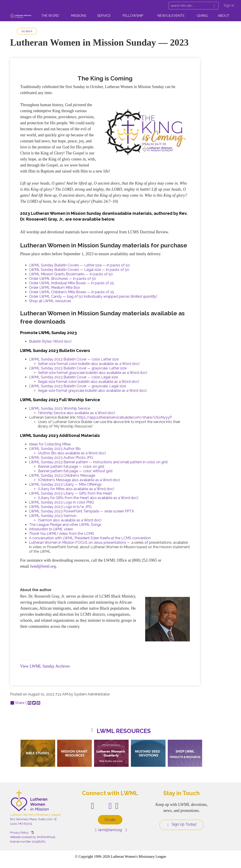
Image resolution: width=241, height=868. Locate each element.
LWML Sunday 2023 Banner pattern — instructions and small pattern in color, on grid (98, 462)
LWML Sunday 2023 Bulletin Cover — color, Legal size (73, 377)
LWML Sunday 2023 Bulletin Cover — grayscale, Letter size (78, 368)
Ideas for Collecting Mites (50, 444)
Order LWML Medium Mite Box (54, 288)
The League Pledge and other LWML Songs (65, 525)
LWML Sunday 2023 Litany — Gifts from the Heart (70, 493)
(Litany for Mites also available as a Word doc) (76, 489)
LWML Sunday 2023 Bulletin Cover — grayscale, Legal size (78, 386)
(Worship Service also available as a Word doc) (76, 413)
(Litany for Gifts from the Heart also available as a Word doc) (88, 498)
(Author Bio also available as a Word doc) (72, 453)
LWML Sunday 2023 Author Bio (55, 449)
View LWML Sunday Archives (45, 666)
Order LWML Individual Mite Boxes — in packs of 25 (71, 283)
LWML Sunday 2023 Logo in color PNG (61, 502)
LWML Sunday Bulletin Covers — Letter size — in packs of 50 (79, 265)
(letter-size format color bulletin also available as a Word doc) (89, 364)
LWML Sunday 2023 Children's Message (62, 475)
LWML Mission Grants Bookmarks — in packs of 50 (71, 274)
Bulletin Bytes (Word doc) (50, 341)
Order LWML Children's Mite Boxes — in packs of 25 (72, 292)
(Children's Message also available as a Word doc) (79, 480)
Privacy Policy (19, 833)
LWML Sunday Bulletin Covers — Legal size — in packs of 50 (79, 270)
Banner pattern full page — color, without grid (75, 471)
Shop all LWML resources (50, 301)
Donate (110, 820)
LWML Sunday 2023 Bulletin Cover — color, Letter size (74, 359)
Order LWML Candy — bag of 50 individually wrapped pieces (93, 296)
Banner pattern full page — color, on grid (71, 467)
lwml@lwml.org (43, 566)
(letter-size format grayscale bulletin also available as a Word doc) (93, 373)
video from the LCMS (62, 534)
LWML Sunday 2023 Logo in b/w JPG (60, 507)
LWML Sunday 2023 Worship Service (60, 408)
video (51, 529)
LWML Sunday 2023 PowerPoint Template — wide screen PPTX (82, 511)
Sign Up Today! (182, 824)
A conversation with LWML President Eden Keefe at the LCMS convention (90, 538)
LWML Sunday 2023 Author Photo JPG (61, 458)
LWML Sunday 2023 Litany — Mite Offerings (65, 484)
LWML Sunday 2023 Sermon (53, 516)
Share (17, 703)
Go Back (27, 31)
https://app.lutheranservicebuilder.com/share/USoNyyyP (124, 417)
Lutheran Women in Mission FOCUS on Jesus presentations (78, 542)
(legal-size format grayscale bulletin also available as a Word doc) (92, 391)
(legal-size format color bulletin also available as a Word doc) (89, 382)
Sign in (229, 5)
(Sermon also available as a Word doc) (70, 520)
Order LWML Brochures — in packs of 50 (63, 279)
